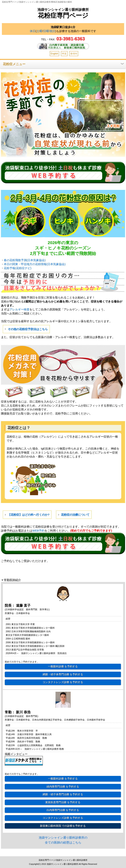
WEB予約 (38, 531)
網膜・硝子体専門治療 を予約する (63, 674)
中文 (64, 54)
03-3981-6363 (71, 39)
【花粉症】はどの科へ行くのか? (29, 515)
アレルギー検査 (19, 309)
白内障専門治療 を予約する (63, 810)
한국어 (74, 54)
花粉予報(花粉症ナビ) (18, 268)
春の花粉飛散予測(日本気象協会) (25, 260)
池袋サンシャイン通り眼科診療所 (63, 10)
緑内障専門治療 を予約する (63, 787)
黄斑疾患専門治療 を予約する (63, 802)
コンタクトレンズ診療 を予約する (63, 682)
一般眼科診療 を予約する (63, 666)
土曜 (39, 31)
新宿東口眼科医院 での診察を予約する (63, 826)
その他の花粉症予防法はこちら (28, 329)
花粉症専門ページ (63, 15)
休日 (33, 31)
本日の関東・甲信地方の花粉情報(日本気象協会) (35, 264)
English (54, 54)
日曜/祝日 (49, 31)
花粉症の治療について (75, 515)
